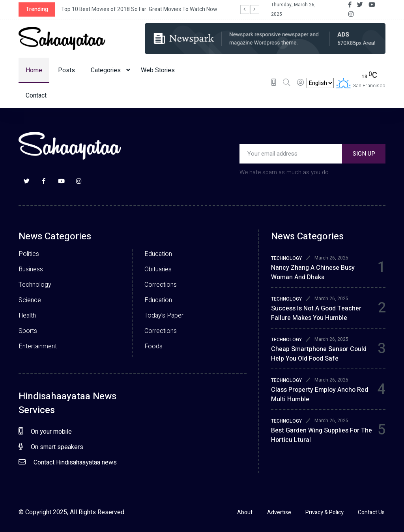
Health (27, 316)
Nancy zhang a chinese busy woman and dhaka (313, 273)
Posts (66, 70)
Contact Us (372, 512)
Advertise (278, 512)
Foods (153, 346)
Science (30, 300)
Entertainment (38, 346)
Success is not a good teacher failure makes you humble (316, 313)
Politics (29, 254)
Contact (36, 96)
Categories (110, 70)
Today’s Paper (164, 316)
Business (31, 269)
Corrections (161, 285)
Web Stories (158, 70)
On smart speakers (51, 447)
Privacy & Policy (324, 512)
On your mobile (45, 432)
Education (158, 254)
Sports (28, 331)
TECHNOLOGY (286, 258)
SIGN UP (364, 154)
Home (34, 70)
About (242, 512)
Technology (35, 285)
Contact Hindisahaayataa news (68, 462)
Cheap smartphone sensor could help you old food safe (319, 354)
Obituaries (158, 269)
